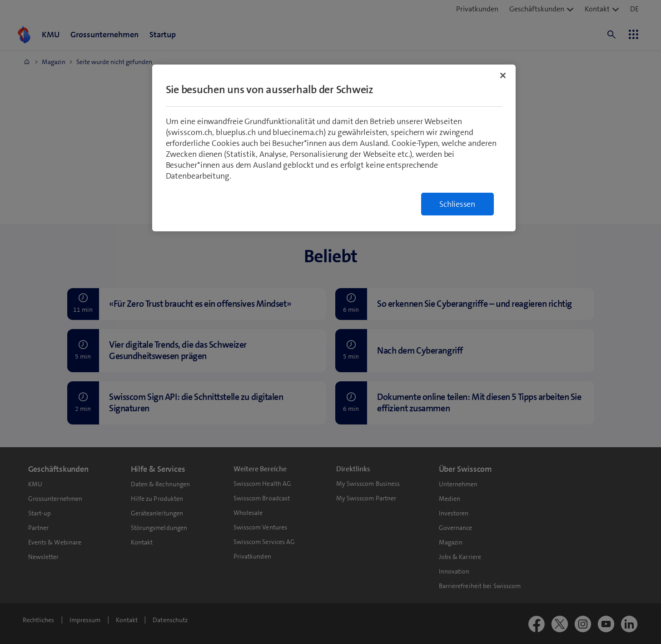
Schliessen (457, 204)
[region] (334, 148)
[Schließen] (503, 75)
